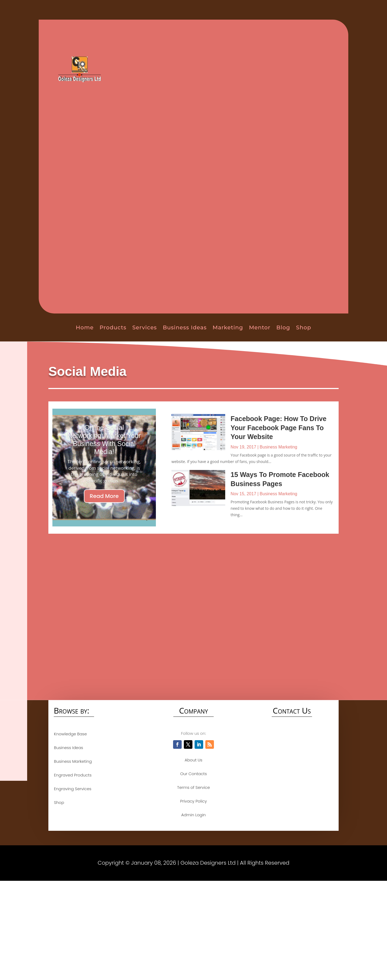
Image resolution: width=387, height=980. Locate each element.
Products (113, 327)
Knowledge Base (70, 734)
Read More (104, 496)
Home (85, 327)
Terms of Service (193, 787)
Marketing (228, 327)
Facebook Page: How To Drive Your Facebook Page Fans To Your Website (279, 428)
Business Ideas (185, 327)
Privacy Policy (193, 801)
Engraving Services (72, 789)
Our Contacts (193, 774)
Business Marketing (278, 447)
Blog (283, 327)
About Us (193, 760)
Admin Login (193, 815)
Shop (304, 327)
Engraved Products (73, 775)
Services (144, 327)
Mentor (260, 327)
